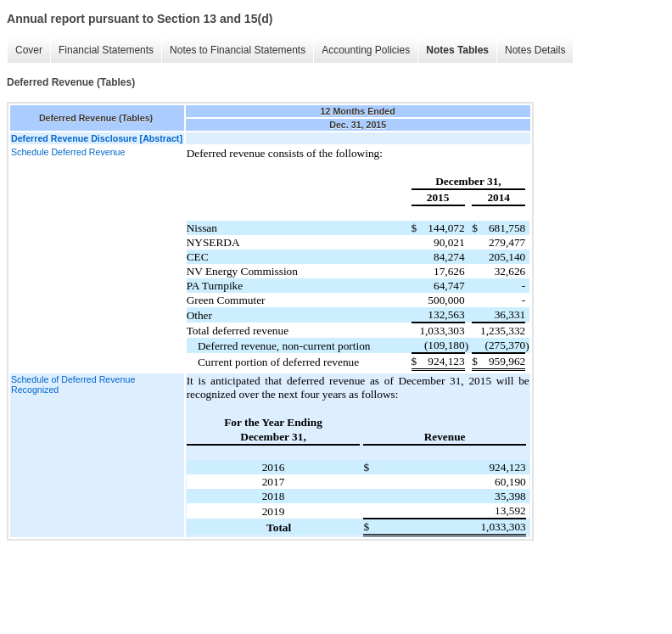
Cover (29, 50)
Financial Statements (106, 50)
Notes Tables (457, 50)
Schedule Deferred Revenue (68, 152)
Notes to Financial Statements (238, 50)
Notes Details (535, 50)
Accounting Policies (366, 50)
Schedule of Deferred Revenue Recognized (73, 384)
